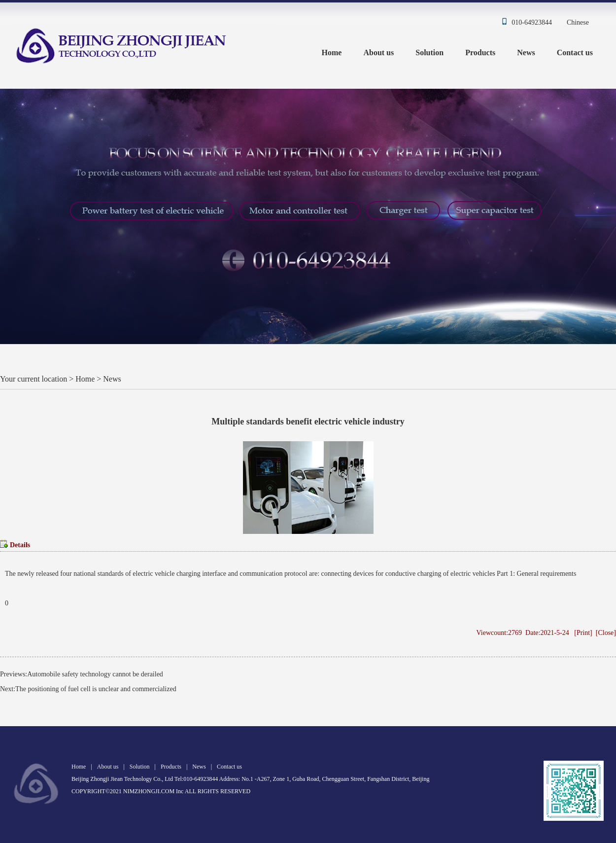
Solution (429, 53)
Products (480, 53)
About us (378, 53)
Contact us (575, 53)
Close (606, 633)
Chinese (578, 22)
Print (583, 633)
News (526, 53)
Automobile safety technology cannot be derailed (95, 674)
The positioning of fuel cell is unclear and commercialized (96, 689)
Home (332, 53)
